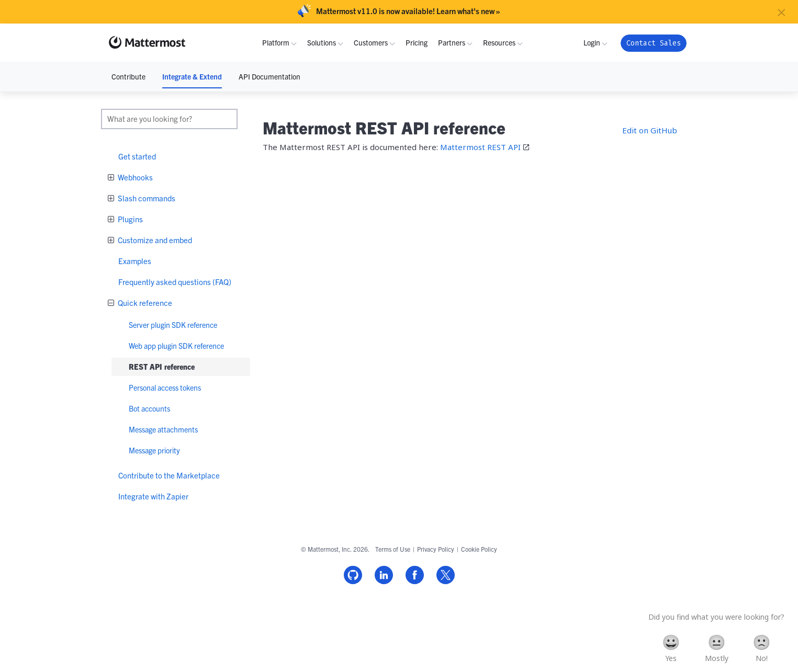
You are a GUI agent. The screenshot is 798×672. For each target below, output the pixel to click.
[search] (169, 119)
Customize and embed (154, 240)
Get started (137, 156)
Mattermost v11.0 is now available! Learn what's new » (408, 11)
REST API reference (162, 367)
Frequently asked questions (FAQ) (175, 282)
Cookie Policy (479, 549)
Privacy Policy (436, 549)
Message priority (154, 450)
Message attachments (163, 429)
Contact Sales (654, 43)
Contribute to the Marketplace (169, 475)
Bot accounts (149, 408)
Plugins (130, 219)
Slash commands (146, 198)
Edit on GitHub (650, 130)
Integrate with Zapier (153, 496)
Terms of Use (393, 549)
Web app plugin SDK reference (176, 346)
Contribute (128, 76)
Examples (135, 261)
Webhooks (134, 177)
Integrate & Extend (192, 76)
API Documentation (269, 76)
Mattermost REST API (480, 147)
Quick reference (144, 303)
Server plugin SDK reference (173, 325)
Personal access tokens (165, 388)
